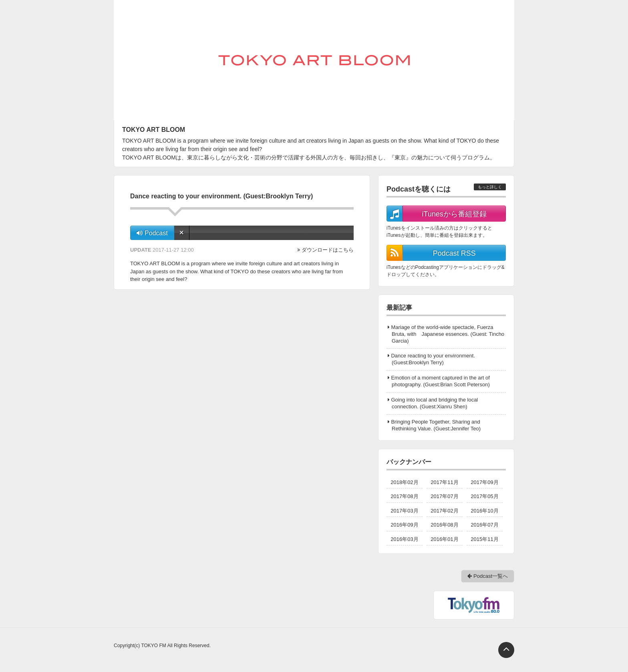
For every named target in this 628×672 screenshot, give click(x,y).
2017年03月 (404, 511)
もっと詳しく (490, 187)
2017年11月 (444, 482)
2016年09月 (404, 525)
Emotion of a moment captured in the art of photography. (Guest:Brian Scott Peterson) (440, 381)
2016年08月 (444, 525)
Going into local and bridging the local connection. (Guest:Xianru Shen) (434, 403)
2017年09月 (484, 482)
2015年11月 (484, 539)
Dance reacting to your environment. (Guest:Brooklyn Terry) (433, 359)
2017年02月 (444, 511)
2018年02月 (404, 482)
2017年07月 (444, 496)
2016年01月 (444, 539)
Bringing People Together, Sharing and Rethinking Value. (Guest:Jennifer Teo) (436, 425)
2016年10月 (484, 511)
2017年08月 (404, 496)
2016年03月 (404, 539)
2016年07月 (484, 525)
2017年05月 (484, 496)
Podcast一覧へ (488, 576)
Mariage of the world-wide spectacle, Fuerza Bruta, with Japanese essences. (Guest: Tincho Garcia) (448, 334)
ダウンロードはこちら (328, 250)
